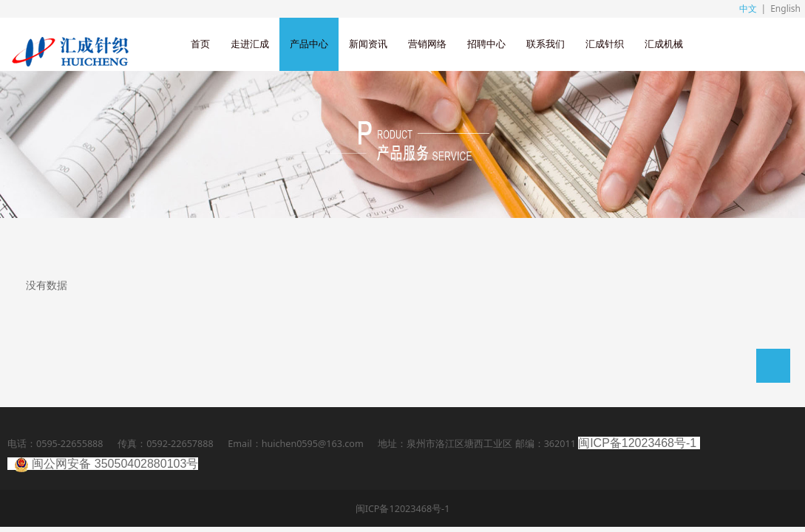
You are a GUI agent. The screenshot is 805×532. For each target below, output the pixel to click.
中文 (748, 8)
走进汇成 (250, 44)
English (785, 8)
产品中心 (309, 44)
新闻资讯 (368, 44)
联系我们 (546, 44)
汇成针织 (605, 44)
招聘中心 (486, 44)
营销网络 (427, 44)
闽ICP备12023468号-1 (637, 443)
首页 (200, 44)
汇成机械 (664, 44)
